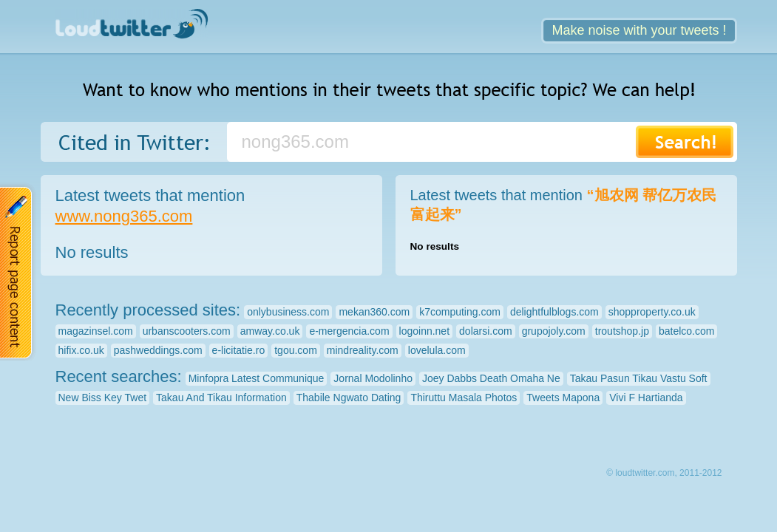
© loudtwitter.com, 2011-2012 (664, 473)
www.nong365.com (124, 216)
